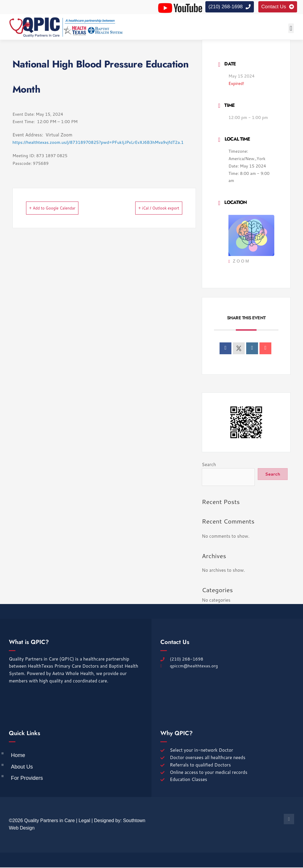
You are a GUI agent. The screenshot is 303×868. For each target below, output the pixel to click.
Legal (84, 821)
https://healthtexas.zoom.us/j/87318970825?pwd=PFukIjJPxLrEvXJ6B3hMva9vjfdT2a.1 (98, 143)
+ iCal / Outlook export (150, 208)
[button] (291, 29)
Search (209, 465)
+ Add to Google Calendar (61, 208)
